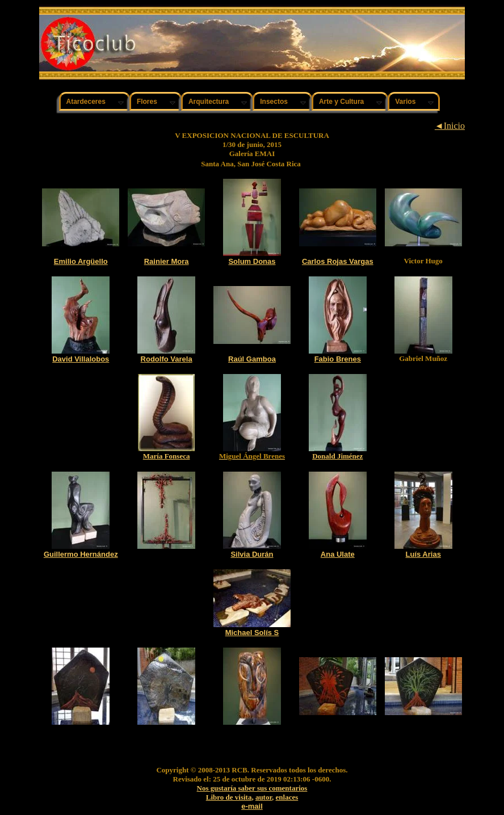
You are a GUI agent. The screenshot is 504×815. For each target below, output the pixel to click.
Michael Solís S (252, 633)
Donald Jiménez (337, 456)
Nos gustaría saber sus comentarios (252, 788)
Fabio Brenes (338, 359)
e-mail (252, 806)
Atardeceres (86, 102)
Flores (147, 102)
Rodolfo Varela (167, 359)
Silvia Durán (252, 554)
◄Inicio (450, 126)
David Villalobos (81, 359)
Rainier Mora (167, 261)
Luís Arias (423, 554)
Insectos (274, 102)
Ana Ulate (338, 554)
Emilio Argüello (81, 261)
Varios (405, 102)
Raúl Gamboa (252, 359)
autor (264, 797)
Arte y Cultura (341, 102)
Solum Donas (252, 261)
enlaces (287, 797)
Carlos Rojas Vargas (338, 261)
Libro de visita (229, 797)
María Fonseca (167, 456)
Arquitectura (209, 102)
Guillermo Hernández (81, 554)
